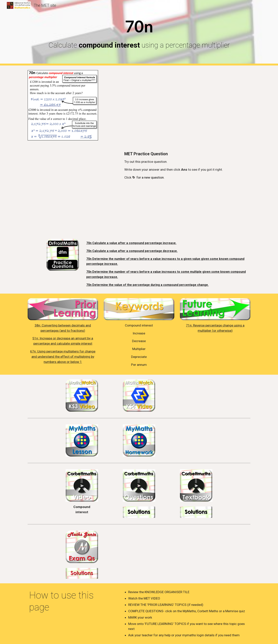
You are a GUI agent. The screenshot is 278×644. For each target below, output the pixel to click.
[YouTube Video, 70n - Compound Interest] (187, 105)
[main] (139, 33)
